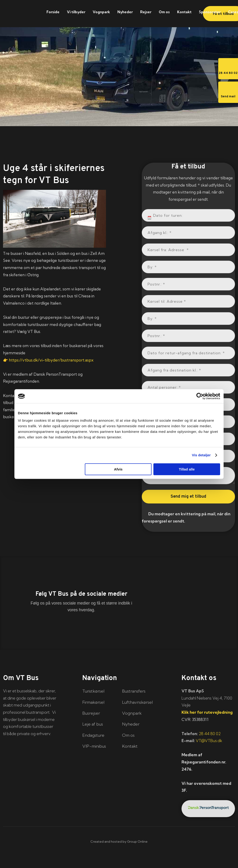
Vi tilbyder (76, 12)
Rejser (146, 12)
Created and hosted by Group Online (119, 842)
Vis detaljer (201, 455)
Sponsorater (210, 12)
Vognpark (101, 12)
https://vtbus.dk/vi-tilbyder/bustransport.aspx (51, 360)
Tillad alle (187, 469)
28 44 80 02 (210, 734)
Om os (164, 12)
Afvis (118, 469)
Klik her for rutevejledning (207, 712)
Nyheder (125, 12)
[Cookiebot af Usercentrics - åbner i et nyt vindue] (200, 396)
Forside (53, 12)
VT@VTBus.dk (209, 741)
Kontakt (184, 12)
